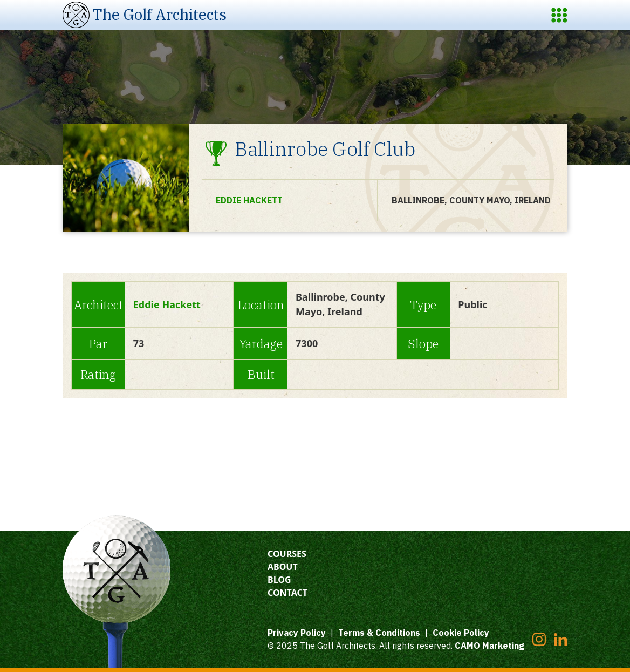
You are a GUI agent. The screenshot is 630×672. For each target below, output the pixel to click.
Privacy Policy (297, 633)
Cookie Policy (461, 633)
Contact (287, 593)
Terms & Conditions (379, 633)
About (283, 567)
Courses (287, 554)
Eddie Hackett (249, 200)
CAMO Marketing (489, 646)
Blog (279, 580)
